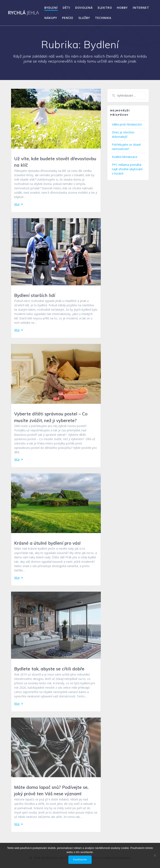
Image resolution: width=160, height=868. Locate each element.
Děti (66, 8)
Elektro (105, 8)
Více (17, 204)
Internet (141, 8)
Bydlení (51, 8)
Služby (84, 18)
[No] (155, 855)
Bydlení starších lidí (35, 295)
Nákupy (51, 18)
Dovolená (84, 8)
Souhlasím (80, 859)
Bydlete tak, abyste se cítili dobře (49, 669)
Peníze (68, 18)
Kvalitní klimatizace (125, 157)
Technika (103, 18)
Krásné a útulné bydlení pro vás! (47, 543)
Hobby (122, 8)
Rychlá (23, 13)
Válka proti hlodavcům (127, 124)
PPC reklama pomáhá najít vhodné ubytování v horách (127, 169)
